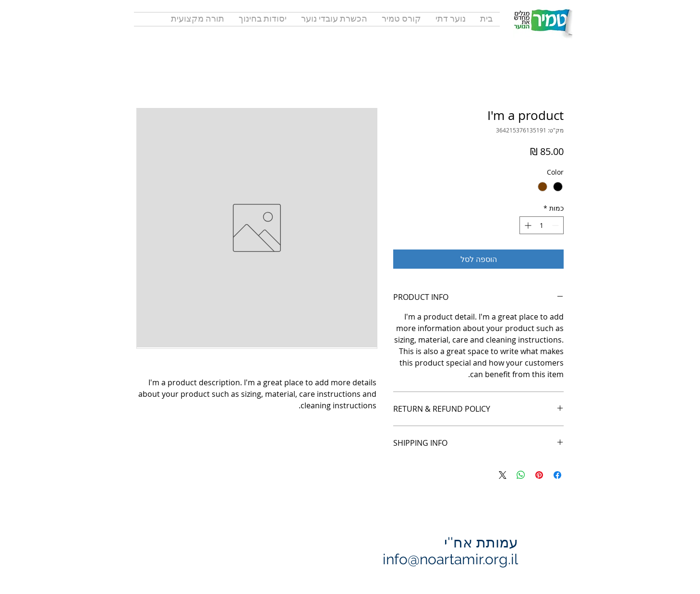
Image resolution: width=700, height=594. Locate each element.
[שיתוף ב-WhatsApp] (521, 475)
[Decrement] (556, 225)
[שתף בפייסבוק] (557, 475)
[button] (198, 19)
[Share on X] (503, 475)
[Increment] (527, 225)
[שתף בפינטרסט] (539, 475)
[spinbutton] (542, 225)
